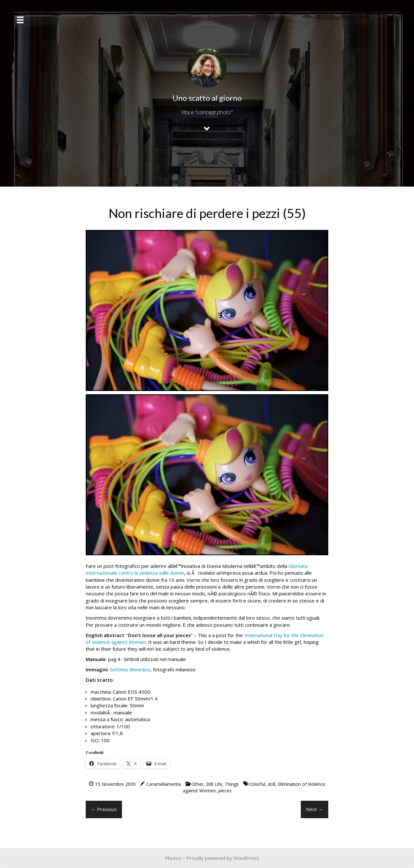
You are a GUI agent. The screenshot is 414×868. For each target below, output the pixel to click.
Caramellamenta (163, 784)
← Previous (104, 809)
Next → (315, 809)
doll (272, 784)
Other (197, 784)
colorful (257, 784)
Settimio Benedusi (130, 669)
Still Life (214, 784)
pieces (225, 791)
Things (232, 784)
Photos (173, 858)
